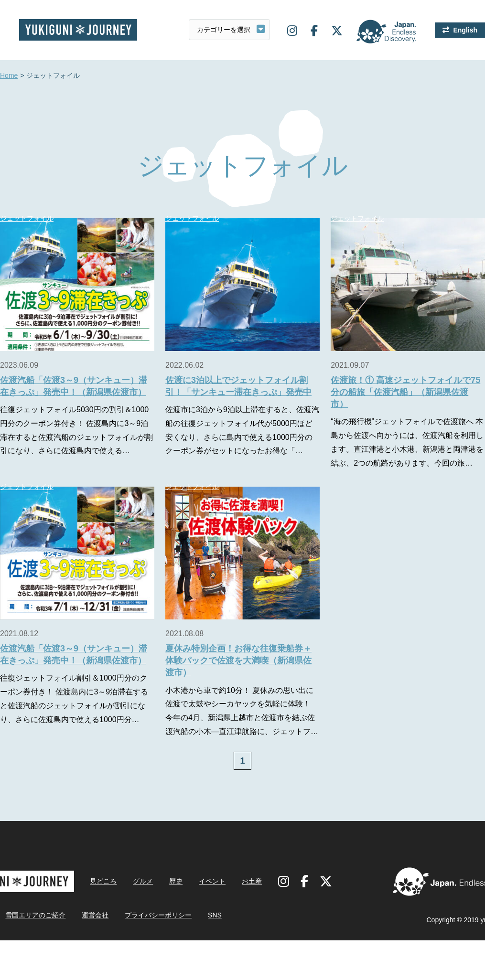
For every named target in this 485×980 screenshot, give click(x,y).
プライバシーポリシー (158, 915)
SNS (215, 915)
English (465, 30)
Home (9, 76)
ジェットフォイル (192, 218)
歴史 (176, 881)
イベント (212, 881)
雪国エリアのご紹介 (35, 915)
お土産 (252, 881)
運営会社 (95, 915)
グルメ (143, 881)
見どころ (103, 881)
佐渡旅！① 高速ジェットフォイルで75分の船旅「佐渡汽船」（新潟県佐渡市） (405, 392)
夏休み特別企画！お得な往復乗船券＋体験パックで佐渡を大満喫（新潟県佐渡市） (238, 660)
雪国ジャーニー (78, 30)
